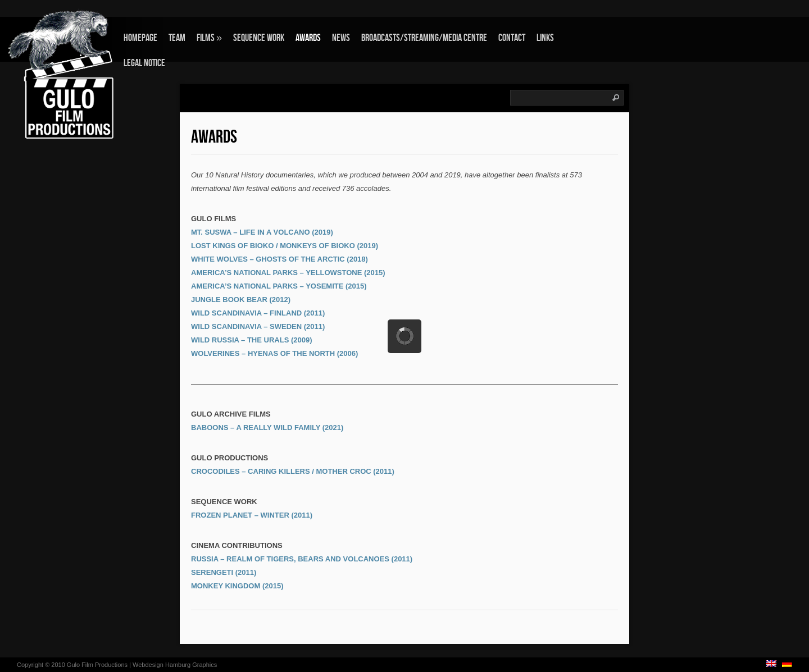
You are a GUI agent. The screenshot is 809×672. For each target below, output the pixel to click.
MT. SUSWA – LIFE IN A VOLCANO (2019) (262, 232)
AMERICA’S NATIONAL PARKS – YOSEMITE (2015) (279, 286)
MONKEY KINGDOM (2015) (237, 586)
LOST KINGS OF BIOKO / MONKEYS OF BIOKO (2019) (285, 246)
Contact (512, 38)
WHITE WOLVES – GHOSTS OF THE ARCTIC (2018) (279, 259)
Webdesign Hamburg (162, 665)
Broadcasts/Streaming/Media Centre (424, 38)
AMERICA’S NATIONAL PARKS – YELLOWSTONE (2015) (288, 273)
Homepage (140, 38)
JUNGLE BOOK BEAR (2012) (241, 300)
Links (545, 38)
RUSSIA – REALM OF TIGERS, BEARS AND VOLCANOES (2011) (302, 559)
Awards (308, 38)
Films (209, 38)
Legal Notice (144, 63)
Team (177, 38)
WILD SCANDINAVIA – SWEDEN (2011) (258, 326)
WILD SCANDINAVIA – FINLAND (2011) (258, 313)
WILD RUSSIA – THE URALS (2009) (252, 340)
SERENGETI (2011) (224, 572)
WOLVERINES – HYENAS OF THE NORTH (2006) (274, 353)
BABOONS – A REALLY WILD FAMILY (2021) (267, 428)
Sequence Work (259, 38)
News (341, 38)
